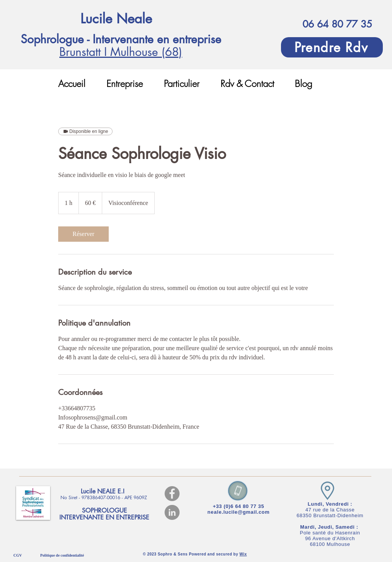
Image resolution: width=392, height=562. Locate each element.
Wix (243, 554)
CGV (18, 555)
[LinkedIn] (172, 512)
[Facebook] (172, 494)
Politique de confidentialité (62, 555)
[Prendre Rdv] (332, 47)
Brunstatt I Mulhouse (110, 52)
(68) (172, 52)
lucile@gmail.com (247, 512)
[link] (83, 234)
